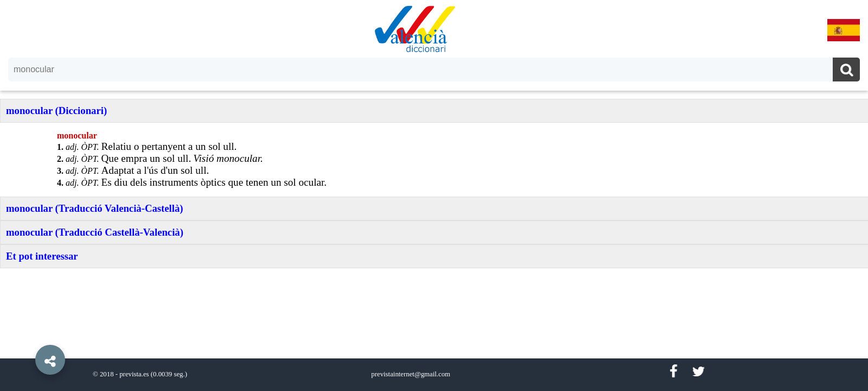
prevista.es (134, 374)
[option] (434, 195)
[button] (27, 335)
